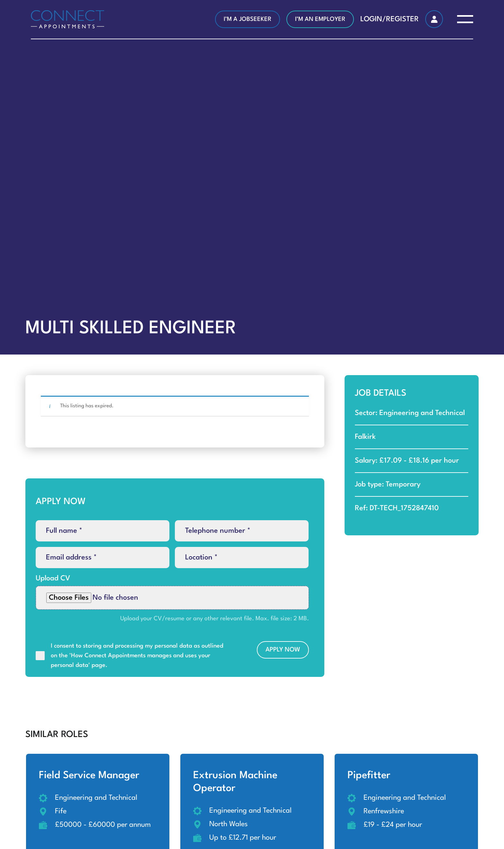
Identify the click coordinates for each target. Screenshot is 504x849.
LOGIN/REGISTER (390, 19)
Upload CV (53, 578)
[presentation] (85, 688)
